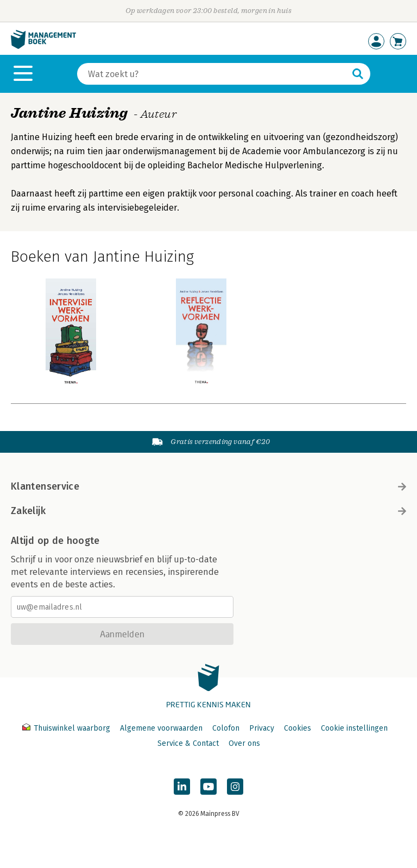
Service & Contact (188, 743)
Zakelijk (208, 511)
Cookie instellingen (354, 728)
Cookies (298, 728)
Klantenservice (208, 486)
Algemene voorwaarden (161, 728)
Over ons (244, 743)
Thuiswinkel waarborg (67, 728)
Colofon (226, 728)
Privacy (262, 728)
